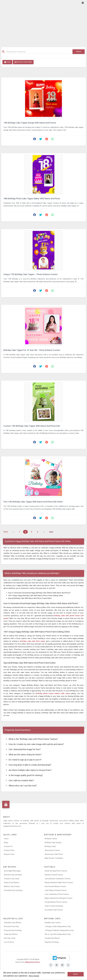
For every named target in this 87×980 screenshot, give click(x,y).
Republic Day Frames (53, 923)
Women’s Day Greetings (13, 875)
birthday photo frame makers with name (53, 693)
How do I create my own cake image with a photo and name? (35, 744)
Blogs (6, 843)
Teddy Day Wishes (11, 934)
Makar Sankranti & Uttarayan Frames (59, 898)
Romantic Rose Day (11, 926)
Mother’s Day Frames (12, 886)
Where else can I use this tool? (21, 786)
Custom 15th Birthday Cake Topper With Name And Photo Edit (32, 426)
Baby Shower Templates (54, 858)
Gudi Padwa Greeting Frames (56, 890)
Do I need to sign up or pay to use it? (24, 760)
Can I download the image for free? (23, 749)
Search (79, 52)
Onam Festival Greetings (54, 906)
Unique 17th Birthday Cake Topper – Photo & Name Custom (31, 274)
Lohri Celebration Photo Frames (57, 894)
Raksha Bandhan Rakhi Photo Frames (59, 883)
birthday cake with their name (33, 641)
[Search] (38, 52)
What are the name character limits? (24, 755)
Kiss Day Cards (10, 938)
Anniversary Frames (52, 850)
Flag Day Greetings (52, 942)
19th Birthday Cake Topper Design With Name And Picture (30, 123)
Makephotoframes (33, 962)
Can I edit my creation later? (20, 780)
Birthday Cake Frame (23, 62)
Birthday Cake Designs (53, 843)
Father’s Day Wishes (12, 883)
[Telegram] (59, 958)
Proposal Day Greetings (13, 930)
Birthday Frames (51, 839)
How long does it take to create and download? (28, 765)
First (6, 532)
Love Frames (9, 942)
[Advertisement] (43, 22)
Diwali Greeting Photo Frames (56, 871)
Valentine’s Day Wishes (13, 923)
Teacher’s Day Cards (12, 879)
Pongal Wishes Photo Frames (56, 902)
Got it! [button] (76, 974)
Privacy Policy (9, 850)
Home (7, 62)
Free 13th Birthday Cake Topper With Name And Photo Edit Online (33, 502)
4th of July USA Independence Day (58, 934)
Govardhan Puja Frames (54, 910)
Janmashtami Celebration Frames (58, 879)
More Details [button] (34, 976)
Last (51, 532)
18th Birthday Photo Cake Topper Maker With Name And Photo (32, 199)
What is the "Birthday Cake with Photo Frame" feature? (32, 739)
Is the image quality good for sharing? (24, 775)
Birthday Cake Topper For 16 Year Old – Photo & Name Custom (32, 350)
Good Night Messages (12, 871)
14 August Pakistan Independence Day (59, 930)
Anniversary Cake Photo (54, 854)
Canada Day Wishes (52, 938)
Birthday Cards (50, 846)
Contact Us (8, 846)
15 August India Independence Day (58, 926)
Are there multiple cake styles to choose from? (29, 770)
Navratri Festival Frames (54, 875)
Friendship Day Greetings (13, 890)
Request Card (9, 854)
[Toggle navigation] (83, 3)
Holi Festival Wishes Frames (55, 886)
